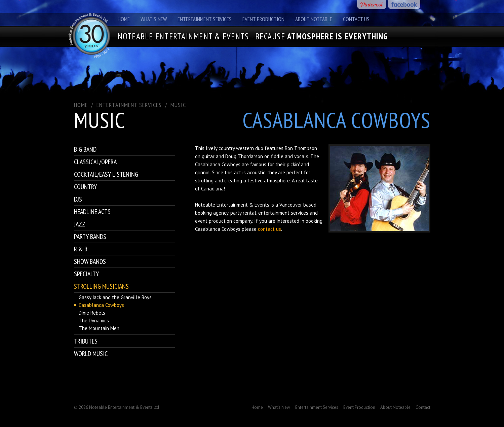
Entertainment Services (205, 19)
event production (214, 221)
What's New (154, 19)
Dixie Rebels (92, 313)
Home (124, 19)
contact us (269, 229)
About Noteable (314, 19)
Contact (423, 407)
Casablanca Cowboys (101, 305)
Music (178, 105)
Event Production (263, 19)
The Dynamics (94, 321)
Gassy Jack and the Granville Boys (115, 297)
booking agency (212, 213)
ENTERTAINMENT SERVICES (129, 105)
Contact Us (356, 19)
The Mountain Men (99, 328)
